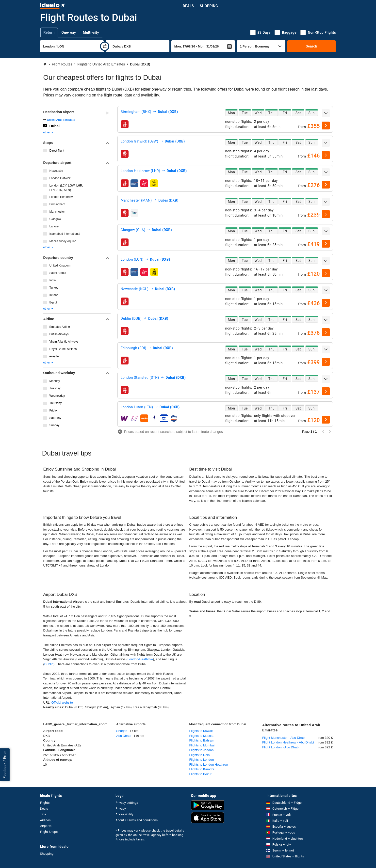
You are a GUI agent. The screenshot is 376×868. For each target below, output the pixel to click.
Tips (43, 814)
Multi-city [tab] (91, 32)
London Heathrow (61, 197)
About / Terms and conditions (137, 820)
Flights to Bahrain (202, 740)
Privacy (121, 809)
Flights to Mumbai (202, 745)
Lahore (54, 226)
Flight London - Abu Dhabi (281, 747)
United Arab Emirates (61, 120)
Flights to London (202, 760)
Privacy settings (127, 803)
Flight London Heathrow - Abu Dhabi (288, 742)
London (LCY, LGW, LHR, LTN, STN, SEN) (66, 188)
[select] (326, 126)
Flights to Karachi (202, 769)
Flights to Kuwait (201, 731)
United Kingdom (60, 266)
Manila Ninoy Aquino (63, 241)
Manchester (57, 212)
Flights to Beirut (200, 774)
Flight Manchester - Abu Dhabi (284, 738)
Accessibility (124, 814)
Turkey (54, 288)
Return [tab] (49, 32)
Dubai (55, 126)
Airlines (45, 820)
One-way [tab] (69, 32)
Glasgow (55, 219)
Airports (46, 826)
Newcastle (56, 171)
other (49, 132)
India (53, 280)
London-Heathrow (140, 659)
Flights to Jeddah (202, 750)
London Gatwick (60, 178)
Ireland (54, 295)
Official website (62, 702)
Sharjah (122, 731)
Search (312, 46)
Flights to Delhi (200, 755)
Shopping (209, 6)
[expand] (326, 113)
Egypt (53, 302)
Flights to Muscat (201, 736)
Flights (45, 803)
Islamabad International (65, 234)
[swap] (105, 46)
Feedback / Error (5, 765)
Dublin (49, 664)
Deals (188, 6)
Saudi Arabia (58, 273)
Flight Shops (49, 832)
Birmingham (57, 204)
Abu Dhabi (124, 736)
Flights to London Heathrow (209, 765)
